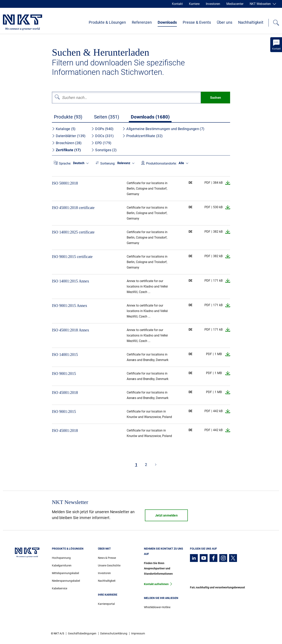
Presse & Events (197, 22)
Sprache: (65, 163)
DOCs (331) (102, 136)
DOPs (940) (102, 129)
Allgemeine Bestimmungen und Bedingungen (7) (163, 129)
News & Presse (107, 558)
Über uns (225, 22)
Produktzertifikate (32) (142, 136)
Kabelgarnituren (62, 565)
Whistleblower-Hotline (157, 607)
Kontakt (177, 4)
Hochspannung (61, 558)
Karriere (194, 4)
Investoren (213, 4)
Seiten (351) (107, 117)
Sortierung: (108, 163)
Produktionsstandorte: (161, 163)
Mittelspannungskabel (65, 573)
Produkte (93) (68, 117)
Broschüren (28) (67, 143)
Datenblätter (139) (69, 136)
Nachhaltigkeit (251, 22)
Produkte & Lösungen (107, 22)
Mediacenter (235, 4)
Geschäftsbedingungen (82, 633)
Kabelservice (60, 588)
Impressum (138, 633)
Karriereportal (106, 604)
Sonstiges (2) (104, 150)
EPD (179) (101, 143)
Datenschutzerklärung (114, 633)
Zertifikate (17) (66, 150)
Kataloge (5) (64, 129)
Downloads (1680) (150, 117)
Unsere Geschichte (109, 565)
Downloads (167, 22)
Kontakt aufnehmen (156, 584)
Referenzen (142, 22)
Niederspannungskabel (66, 581)
